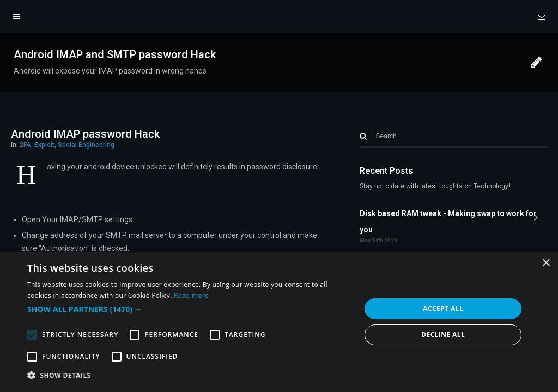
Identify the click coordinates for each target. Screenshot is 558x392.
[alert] (279, 322)
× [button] (546, 263)
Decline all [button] (443, 335)
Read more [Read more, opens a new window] (191, 295)
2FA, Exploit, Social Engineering (67, 145)
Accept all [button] (443, 308)
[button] (189, 309)
